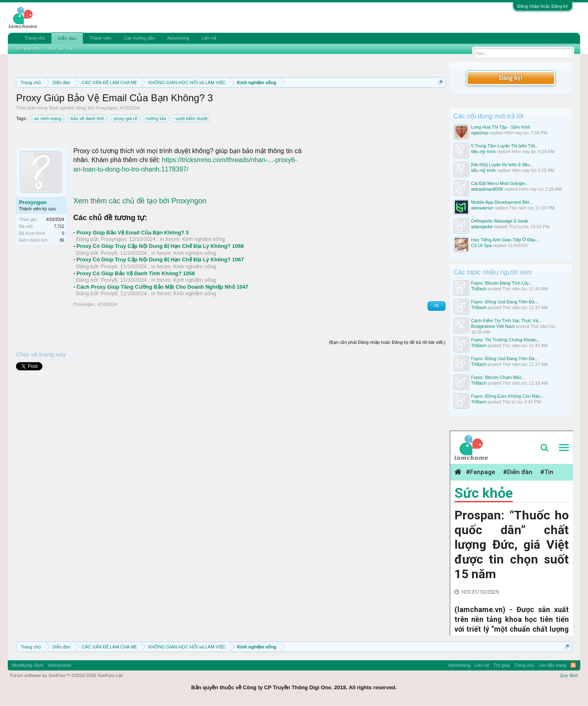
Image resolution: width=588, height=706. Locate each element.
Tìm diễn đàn (28, 49)
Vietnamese (59, 665)
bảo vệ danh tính (86, 118)
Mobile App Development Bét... (502, 202)
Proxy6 (109, 253)
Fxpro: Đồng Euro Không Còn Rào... (508, 396)
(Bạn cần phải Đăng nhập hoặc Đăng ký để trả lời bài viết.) (387, 342)
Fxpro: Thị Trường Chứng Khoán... (506, 340)
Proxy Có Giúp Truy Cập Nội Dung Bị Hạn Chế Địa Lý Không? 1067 (160, 259)
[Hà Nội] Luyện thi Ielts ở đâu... (502, 165)
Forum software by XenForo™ (67, 675)
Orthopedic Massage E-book (500, 221)
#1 (436, 306)
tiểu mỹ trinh (483, 151)
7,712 (59, 226)
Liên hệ (209, 38)
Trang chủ (35, 38)
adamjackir (482, 227)
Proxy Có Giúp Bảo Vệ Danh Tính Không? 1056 (136, 273)
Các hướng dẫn (139, 38)
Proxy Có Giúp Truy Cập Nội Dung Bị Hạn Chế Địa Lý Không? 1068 (160, 246)
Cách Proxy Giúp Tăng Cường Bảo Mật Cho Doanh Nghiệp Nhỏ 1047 (162, 287)
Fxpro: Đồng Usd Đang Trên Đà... (505, 302)
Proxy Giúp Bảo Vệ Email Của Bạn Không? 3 (133, 233)
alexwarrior (482, 208)
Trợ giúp (502, 665)
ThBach (479, 289)
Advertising (178, 38)
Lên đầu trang (552, 665)
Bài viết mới (61, 49)
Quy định (569, 675)
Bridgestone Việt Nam (493, 326)
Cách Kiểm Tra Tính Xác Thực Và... (507, 321)
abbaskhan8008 (487, 189)
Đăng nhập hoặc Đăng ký (543, 6)
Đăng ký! (510, 78)
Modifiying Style (28, 665)
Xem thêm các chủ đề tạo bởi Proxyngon (140, 201)
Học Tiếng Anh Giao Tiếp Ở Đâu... (505, 240)
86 (62, 240)
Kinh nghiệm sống (68, 108)
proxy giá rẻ (124, 118)
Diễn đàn (67, 38)
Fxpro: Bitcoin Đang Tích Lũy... (502, 283)
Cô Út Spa (482, 245)
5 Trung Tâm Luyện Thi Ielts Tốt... (505, 146)
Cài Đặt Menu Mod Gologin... (500, 183)
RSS (573, 665)
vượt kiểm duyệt (190, 118)
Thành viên (100, 38)
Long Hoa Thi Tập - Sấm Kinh (501, 127)
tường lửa (155, 118)
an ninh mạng (47, 118)
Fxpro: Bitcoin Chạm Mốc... (498, 377)
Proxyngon (106, 108)
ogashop (480, 133)
